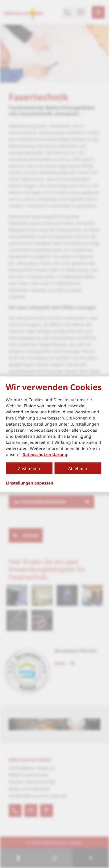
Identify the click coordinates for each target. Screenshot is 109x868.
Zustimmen (29, 468)
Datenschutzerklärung (45, 454)
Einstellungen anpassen (30, 483)
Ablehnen (78, 468)
